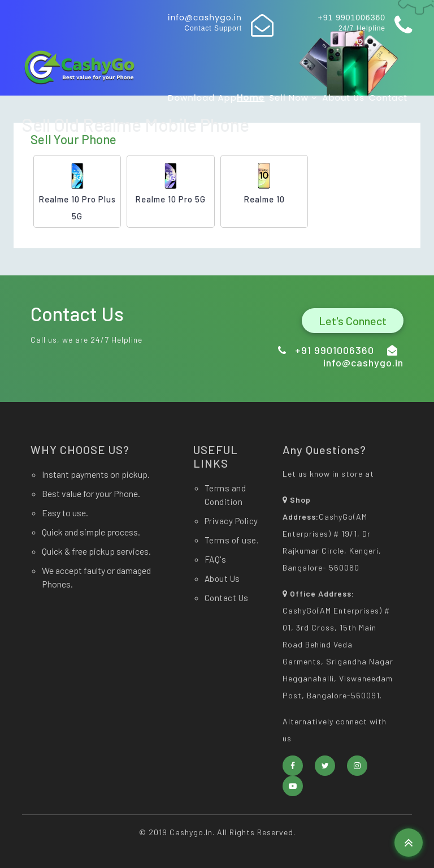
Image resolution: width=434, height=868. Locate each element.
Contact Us (227, 598)
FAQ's (216, 559)
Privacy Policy (231, 521)
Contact (388, 98)
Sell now (293, 98)
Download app (202, 98)
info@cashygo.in (205, 18)
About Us (343, 98)
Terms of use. (232, 540)
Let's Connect (353, 321)
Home (251, 98)
